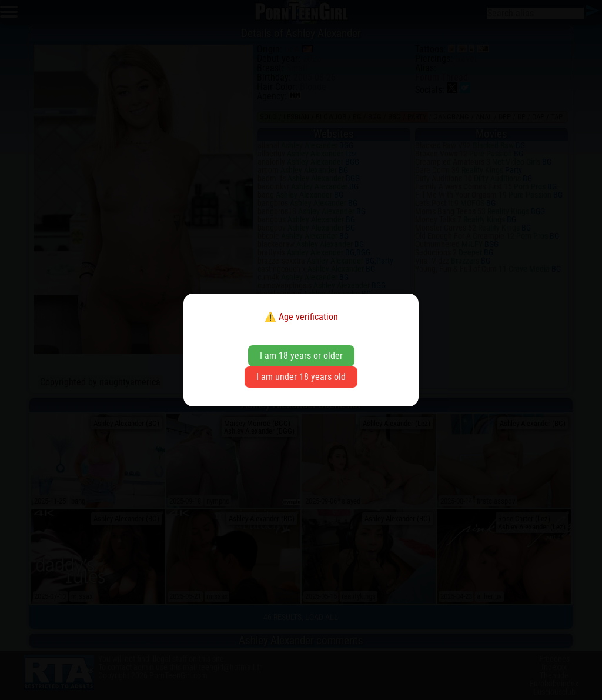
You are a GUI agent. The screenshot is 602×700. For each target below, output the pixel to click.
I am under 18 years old (301, 377)
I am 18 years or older (301, 356)
